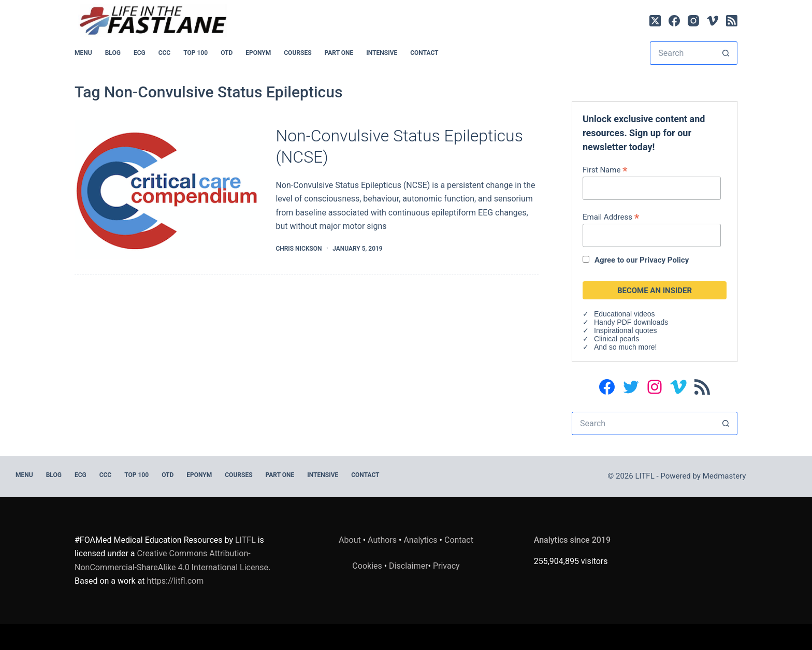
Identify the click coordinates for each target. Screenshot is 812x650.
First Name (605, 170)
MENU (83, 53)
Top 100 (195, 53)
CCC (165, 53)
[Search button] (726, 53)
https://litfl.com (176, 581)
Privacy (446, 566)
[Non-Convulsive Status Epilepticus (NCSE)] (167, 190)
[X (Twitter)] (655, 21)
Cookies (368, 566)
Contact (424, 53)
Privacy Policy (664, 260)
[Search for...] (682, 53)
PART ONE (339, 53)
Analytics (420, 540)
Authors (382, 540)
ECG (140, 53)
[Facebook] (674, 21)
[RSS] (732, 21)
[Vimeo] (713, 21)
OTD (227, 53)
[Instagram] (693, 21)
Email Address (611, 217)
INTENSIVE (382, 53)
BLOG (113, 53)
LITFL (245, 540)
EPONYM (258, 53)
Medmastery (724, 476)
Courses (298, 53)
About (350, 540)
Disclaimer (408, 566)
